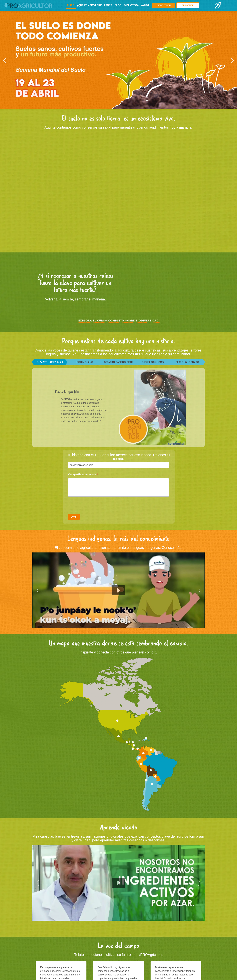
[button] (5, 60)
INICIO (71, 5)
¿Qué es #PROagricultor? (94, 5)
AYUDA (145, 5)
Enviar (74, 517)
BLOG (118, 5)
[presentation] (91, 512)
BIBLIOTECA (131, 5)
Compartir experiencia (83, 474)
